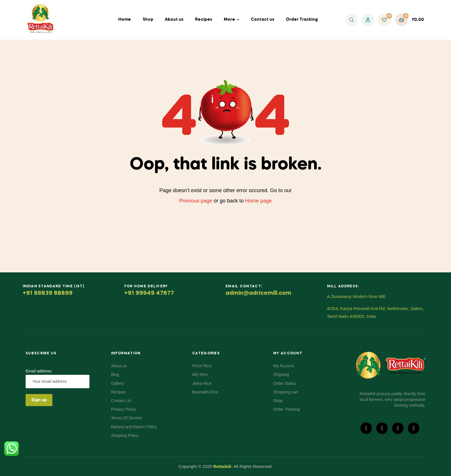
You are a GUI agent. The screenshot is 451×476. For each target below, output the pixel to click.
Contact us (263, 20)
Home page (258, 201)
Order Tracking (302, 20)
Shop (148, 20)
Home (125, 20)
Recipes (204, 20)
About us (174, 20)
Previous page (196, 201)
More (229, 20)
